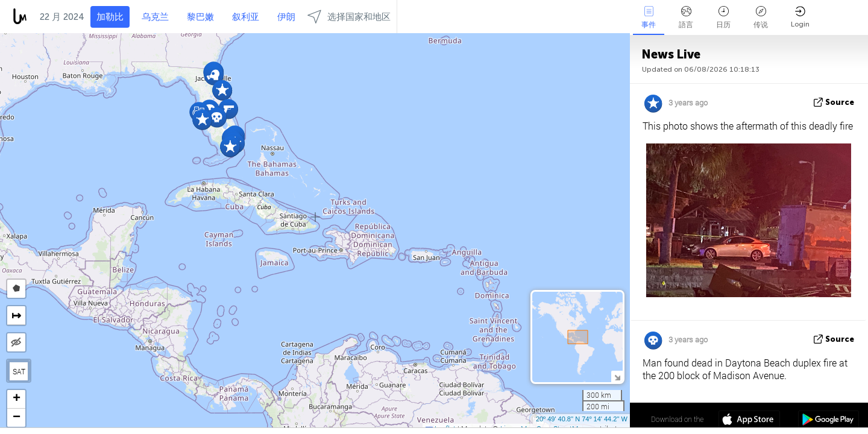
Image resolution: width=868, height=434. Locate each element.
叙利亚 (246, 17)
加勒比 (110, 17)
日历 (723, 17)
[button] (230, 147)
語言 (686, 17)
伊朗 (286, 17)
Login (800, 17)
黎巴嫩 (200, 17)
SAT (19, 371)
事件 (649, 17)
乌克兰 (155, 17)
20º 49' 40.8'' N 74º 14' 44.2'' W (582, 419)
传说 (761, 17)
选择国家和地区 (349, 17)
